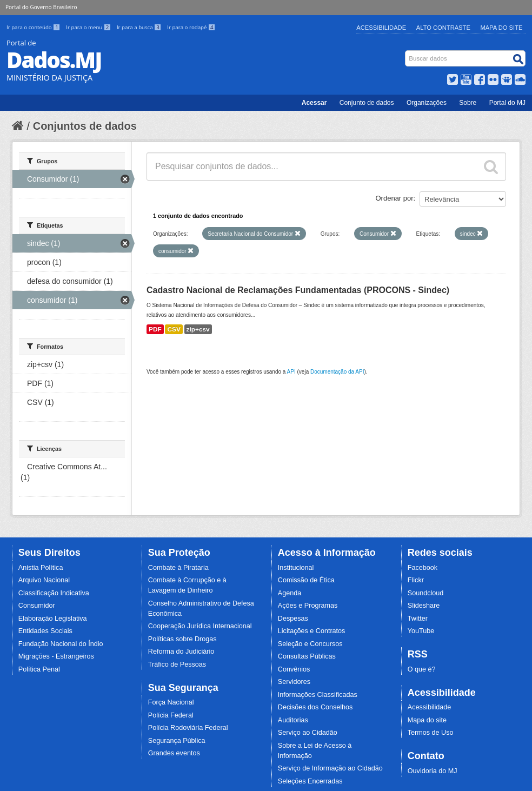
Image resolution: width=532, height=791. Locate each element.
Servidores (294, 682)
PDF (155, 329)
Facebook (423, 568)
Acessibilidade (381, 28)
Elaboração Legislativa (53, 619)
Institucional (296, 568)
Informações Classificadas (318, 695)
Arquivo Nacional (44, 580)
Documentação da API (337, 372)
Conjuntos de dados (85, 126)
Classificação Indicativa (54, 593)
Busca (406, 53)
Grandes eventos (174, 753)
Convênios (294, 669)
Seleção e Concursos (310, 644)
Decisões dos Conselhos (315, 707)
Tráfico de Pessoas (177, 664)
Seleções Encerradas (310, 781)
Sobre (468, 103)
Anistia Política (41, 568)
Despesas (293, 619)
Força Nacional (171, 702)
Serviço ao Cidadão (308, 733)
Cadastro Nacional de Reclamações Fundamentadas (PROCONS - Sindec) (298, 290)
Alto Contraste (443, 28)
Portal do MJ (507, 103)
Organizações (427, 103)
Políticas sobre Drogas (182, 639)
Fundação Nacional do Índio (61, 644)
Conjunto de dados (367, 103)
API (291, 372)
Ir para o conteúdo (34, 27)
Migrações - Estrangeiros (56, 656)
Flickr (416, 580)
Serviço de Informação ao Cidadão (330, 768)
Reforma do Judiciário (181, 652)
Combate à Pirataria (178, 568)
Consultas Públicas (307, 656)
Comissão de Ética (306, 580)
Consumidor (37, 606)
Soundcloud (426, 593)
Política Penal (39, 669)
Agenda (290, 593)
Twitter (418, 619)
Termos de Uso (431, 733)
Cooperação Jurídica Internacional (200, 626)
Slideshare (424, 606)
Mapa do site (427, 720)
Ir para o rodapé (191, 27)
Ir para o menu (89, 27)
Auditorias (293, 720)
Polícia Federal (171, 715)
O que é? (422, 669)
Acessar (314, 103)
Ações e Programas (308, 606)
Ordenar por (395, 198)
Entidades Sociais (45, 631)
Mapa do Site (502, 28)
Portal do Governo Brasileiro (41, 7)
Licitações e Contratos (312, 631)
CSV (174, 329)
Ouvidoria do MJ (433, 771)
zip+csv (198, 329)
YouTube (421, 631)
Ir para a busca (140, 27)
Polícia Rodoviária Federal (188, 728)
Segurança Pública (177, 741)
